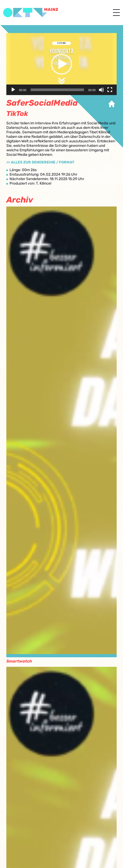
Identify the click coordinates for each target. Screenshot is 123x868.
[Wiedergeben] (13, 90)
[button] (61, 64)
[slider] (57, 90)
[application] (61, 64)
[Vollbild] (110, 90)
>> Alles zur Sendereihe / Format (40, 162)
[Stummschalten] (101, 90)
